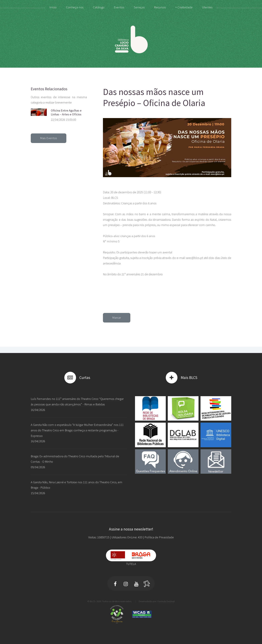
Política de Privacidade (159, 537)
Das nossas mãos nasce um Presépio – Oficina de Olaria (154, 97)
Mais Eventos (49, 138)
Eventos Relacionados (49, 89)
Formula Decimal (166, 601)
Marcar (117, 318)
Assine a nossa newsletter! (131, 529)
